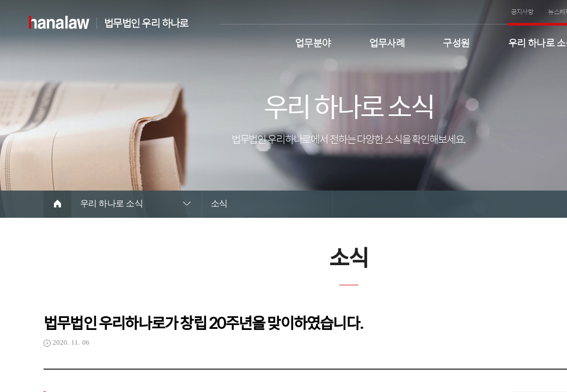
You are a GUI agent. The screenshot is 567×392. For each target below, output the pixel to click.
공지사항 (522, 11)
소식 (219, 203)
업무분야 (313, 42)
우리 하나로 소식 (111, 203)
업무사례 (387, 42)
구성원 (456, 42)
